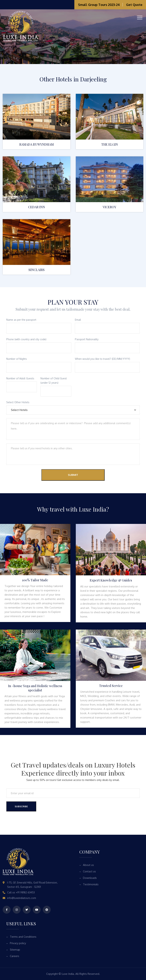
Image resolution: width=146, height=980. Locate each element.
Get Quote (134, 5)
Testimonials (91, 884)
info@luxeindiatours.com (22, 898)
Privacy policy (18, 943)
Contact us (89, 871)
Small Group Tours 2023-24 (99, 5)
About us (88, 865)
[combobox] (73, 410)
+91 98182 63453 (25, 892)
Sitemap (15, 950)
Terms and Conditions (23, 937)
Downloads (90, 878)
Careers (15, 956)
